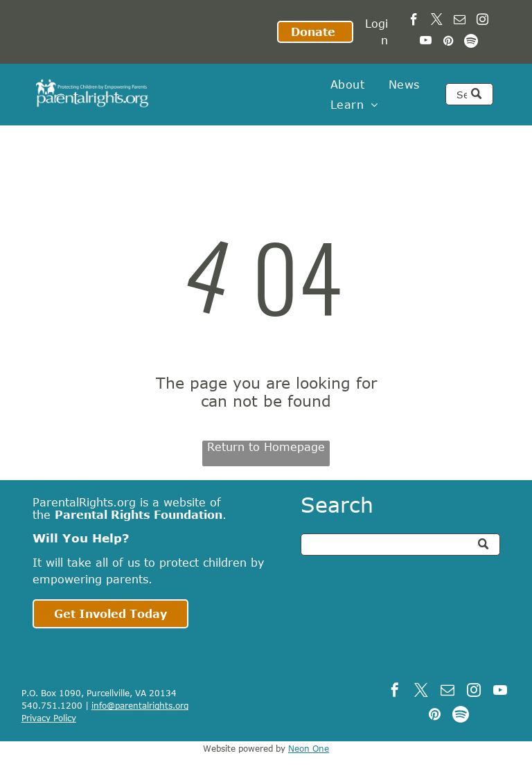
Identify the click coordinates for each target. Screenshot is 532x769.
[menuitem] (347, 85)
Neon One (309, 748)
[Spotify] (471, 42)
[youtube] (426, 42)
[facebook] (414, 21)
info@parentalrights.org (140, 705)
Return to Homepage (266, 447)
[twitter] (437, 21)
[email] (460, 21)
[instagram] (482, 21)
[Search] (469, 94)
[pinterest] (449, 42)
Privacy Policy (49, 718)
